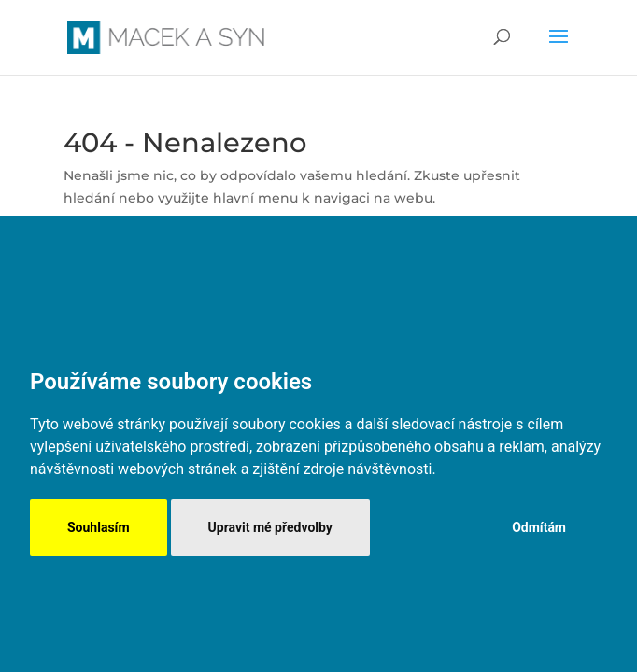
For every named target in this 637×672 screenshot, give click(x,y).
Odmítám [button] (539, 527)
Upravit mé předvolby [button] (270, 527)
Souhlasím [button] (99, 527)
